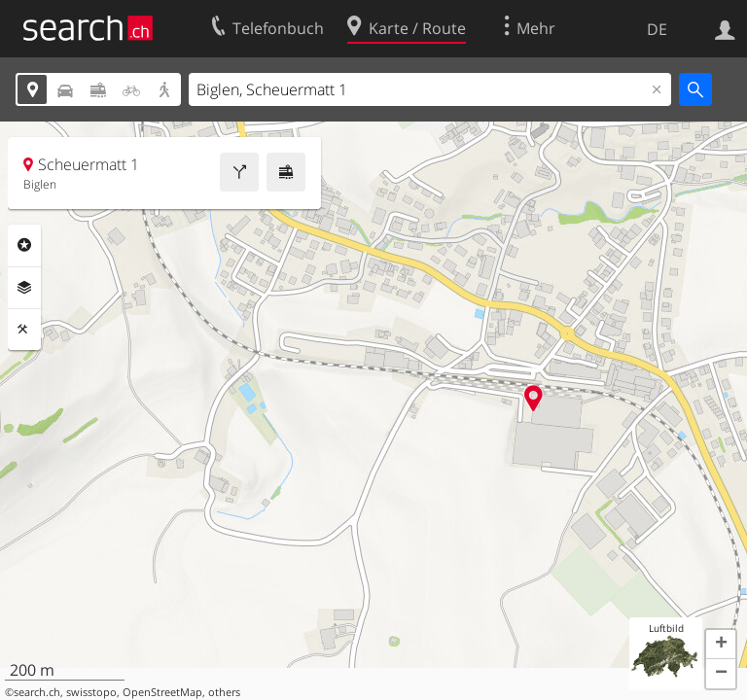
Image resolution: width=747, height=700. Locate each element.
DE (657, 29)
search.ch (37, 692)
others (224, 692)
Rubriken (24, 245)
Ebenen (24, 288)
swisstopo (91, 692)
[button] (721, 645)
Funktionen (24, 330)
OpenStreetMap (162, 692)
